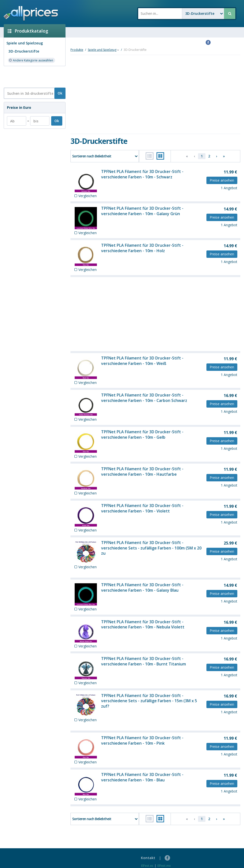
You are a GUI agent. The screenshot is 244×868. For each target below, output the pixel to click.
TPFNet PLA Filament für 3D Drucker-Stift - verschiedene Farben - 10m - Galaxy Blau (142, 587)
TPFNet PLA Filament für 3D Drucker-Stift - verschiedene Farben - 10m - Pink (142, 740)
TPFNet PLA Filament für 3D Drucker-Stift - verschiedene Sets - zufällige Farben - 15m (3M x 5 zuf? (149, 701)
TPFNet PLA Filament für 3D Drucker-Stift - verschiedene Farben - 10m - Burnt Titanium (144, 661)
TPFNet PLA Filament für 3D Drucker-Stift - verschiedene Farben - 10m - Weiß (142, 361)
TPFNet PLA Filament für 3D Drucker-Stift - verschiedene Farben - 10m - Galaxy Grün (142, 211)
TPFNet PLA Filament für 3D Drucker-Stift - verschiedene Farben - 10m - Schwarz (142, 174)
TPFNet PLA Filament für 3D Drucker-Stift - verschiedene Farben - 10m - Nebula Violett (143, 624)
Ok (60, 93)
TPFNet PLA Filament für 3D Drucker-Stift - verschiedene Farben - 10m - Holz (142, 248)
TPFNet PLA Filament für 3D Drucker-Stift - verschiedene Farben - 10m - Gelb (142, 434)
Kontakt (148, 858)
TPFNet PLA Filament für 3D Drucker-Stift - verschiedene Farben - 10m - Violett (142, 508)
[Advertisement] (33, 76)
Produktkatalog (28, 31)
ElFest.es (147, 866)
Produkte (77, 50)
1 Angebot (229, 188)
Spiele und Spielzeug (25, 43)
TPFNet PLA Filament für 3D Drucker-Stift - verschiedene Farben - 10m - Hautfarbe (142, 472)
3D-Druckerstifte (24, 51)
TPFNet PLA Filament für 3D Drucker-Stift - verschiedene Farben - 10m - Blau (142, 777)
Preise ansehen (222, 180)
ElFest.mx (164, 866)
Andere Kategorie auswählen (31, 60)
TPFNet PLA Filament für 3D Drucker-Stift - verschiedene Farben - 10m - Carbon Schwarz (144, 398)
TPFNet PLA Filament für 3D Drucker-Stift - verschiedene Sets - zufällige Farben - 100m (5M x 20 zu (151, 548)
